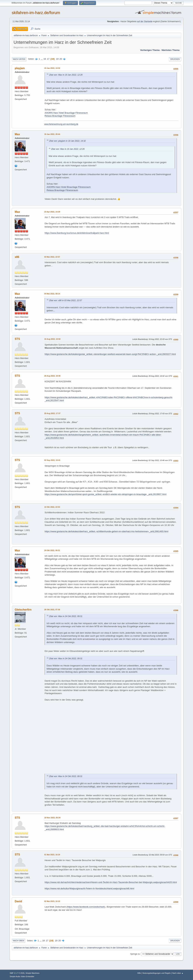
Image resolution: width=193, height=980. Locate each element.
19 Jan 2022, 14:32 (52, 68)
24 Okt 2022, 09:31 (52, 550)
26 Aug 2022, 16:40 (52, 376)
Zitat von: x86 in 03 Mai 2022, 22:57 (66, 300)
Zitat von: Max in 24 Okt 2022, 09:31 (66, 616)
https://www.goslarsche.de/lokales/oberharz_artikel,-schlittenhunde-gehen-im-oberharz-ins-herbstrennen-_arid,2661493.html (106, 531)
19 (57, 59)
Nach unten (19, 59)
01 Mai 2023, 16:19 (52, 855)
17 (48, 59)
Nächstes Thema (171, 50)
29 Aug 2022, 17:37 (52, 413)
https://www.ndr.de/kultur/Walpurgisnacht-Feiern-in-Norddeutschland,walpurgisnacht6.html (89, 888)
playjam (20, 68)
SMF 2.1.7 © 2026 (17, 973)
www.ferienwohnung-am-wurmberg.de (61, 124)
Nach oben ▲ (178, 973)
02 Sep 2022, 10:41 (52, 460)
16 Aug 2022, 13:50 (52, 339)
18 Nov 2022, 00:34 (52, 818)
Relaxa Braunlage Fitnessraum (60, 116)
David (18, 901)
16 (45, 59)
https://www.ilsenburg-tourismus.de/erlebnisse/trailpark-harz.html (77, 233)
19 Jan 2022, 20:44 (52, 134)
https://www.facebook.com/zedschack (86, 907)
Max (17, 134)
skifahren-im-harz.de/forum (36, 13)
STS (17, 339)
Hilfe (139, 973)
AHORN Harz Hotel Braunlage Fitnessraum (66, 113)
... (42, 59)
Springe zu (135, 954)
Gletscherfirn (23, 610)
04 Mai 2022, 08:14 (52, 294)
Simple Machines (33, 973)
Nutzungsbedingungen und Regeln (157, 973)
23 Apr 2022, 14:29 (52, 212)
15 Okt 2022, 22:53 (52, 507)
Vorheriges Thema (150, 50)
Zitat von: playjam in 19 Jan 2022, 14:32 (67, 141)
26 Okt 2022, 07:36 (52, 610)
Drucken (175, 59)
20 (61, 59)
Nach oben (18, 941)
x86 (17, 257)
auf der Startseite (145, 21)
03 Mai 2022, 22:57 (52, 257)
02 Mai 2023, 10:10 (52, 901)
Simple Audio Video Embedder (22, 976)
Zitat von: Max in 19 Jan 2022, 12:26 (66, 75)
